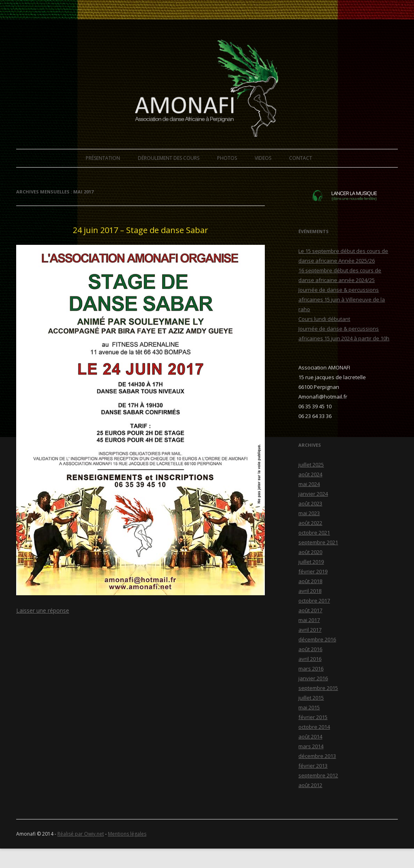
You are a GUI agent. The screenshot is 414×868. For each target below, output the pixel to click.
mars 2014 (311, 746)
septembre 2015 (318, 688)
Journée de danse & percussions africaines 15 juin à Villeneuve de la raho (342, 299)
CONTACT (301, 158)
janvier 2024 (313, 494)
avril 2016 (310, 659)
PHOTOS (227, 158)
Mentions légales (127, 834)
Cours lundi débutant (324, 319)
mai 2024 (309, 484)
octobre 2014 (314, 727)
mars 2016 (311, 669)
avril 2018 (310, 591)
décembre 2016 (317, 639)
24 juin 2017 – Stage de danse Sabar (140, 230)
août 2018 (310, 581)
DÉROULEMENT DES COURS (169, 158)
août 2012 (310, 785)
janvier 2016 (313, 678)
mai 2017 (309, 620)
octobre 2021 (314, 533)
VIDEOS (263, 158)
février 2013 (313, 766)
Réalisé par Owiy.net (81, 834)
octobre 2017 (314, 601)
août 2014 (310, 736)
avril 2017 (310, 630)
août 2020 (310, 552)
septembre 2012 (318, 775)
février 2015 (313, 717)
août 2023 (310, 503)
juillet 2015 (311, 698)
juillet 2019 (311, 562)
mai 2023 (309, 513)
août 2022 (310, 523)
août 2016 (310, 649)
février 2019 (313, 571)
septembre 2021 (318, 542)
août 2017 (310, 610)
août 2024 (310, 474)
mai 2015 (309, 707)
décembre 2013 (317, 756)
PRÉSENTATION (103, 158)
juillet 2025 (311, 465)
